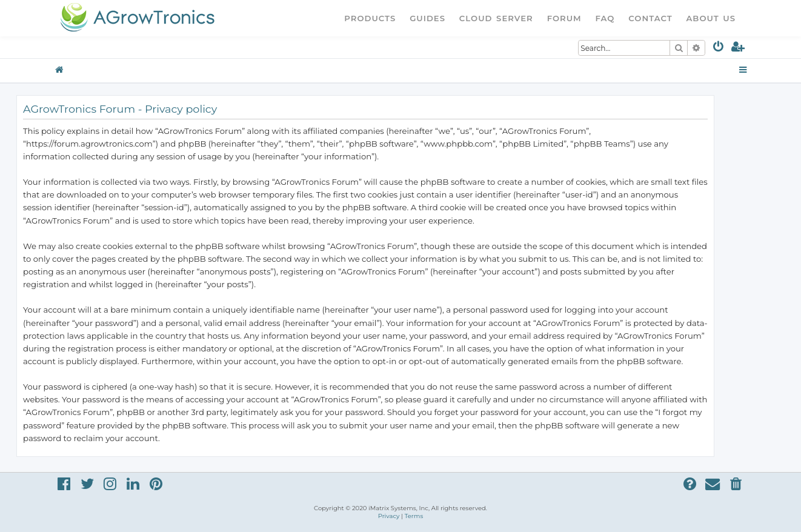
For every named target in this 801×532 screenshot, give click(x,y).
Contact (650, 18)
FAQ (605, 18)
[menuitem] (719, 49)
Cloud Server (496, 18)
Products (370, 18)
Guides (427, 18)
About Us (711, 18)
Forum (564, 18)
